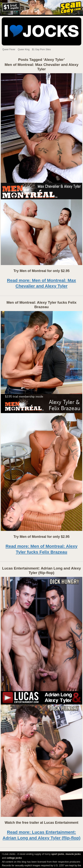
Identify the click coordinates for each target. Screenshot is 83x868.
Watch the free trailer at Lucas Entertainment (41, 823)
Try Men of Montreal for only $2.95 (41, 271)
